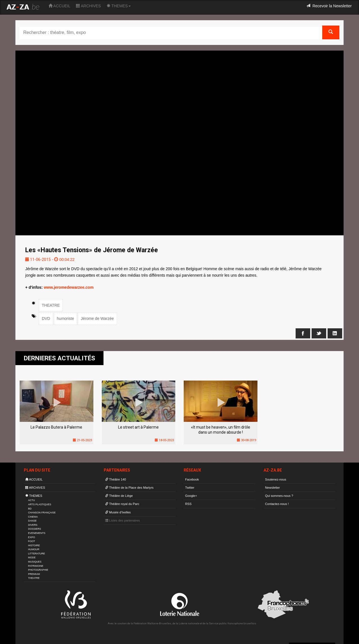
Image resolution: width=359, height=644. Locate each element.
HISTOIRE (34, 545)
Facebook (192, 479)
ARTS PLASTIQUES (40, 504)
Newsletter (272, 488)
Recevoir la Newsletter (329, 6)
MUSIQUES (35, 562)
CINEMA (33, 517)
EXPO (32, 537)
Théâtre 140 (116, 479)
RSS (188, 504)
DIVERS (33, 525)
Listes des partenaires (123, 520)
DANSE (32, 521)
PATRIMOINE (36, 566)
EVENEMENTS (37, 533)
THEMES (119, 6)
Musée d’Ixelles (118, 512)
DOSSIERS (34, 529)
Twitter (190, 488)
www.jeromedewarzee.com (69, 287)
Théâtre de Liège (119, 496)
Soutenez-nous (276, 479)
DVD (46, 318)
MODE (32, 557)
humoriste (65, 318)
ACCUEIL (59, 6)
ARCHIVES (88, 6)
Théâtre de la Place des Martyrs (129, 488)
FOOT (32, 541)
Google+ (191, 496)
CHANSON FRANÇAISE (42, 513)
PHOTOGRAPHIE (38, 570)
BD (30, 509)
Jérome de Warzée (97, 318)
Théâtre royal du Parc (122, 504)
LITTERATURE (37, 554)
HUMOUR (34, 549)
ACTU (31, 500)
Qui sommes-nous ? (279, 496)
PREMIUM (34, 574)
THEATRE (51, 305)
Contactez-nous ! (277, 504)
